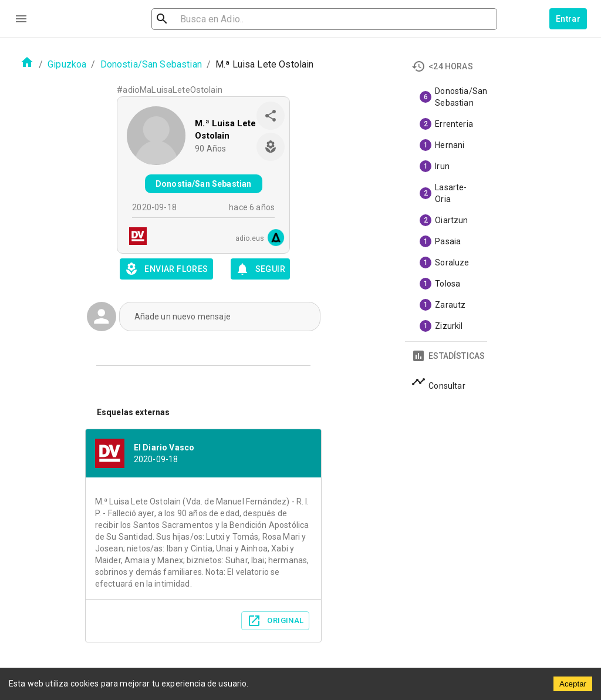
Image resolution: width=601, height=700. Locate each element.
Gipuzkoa (67, 64)
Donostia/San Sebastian (151, 64)
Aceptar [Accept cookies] (573, 684)
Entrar (568, 19)
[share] (271, 116)
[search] (220, 19)
